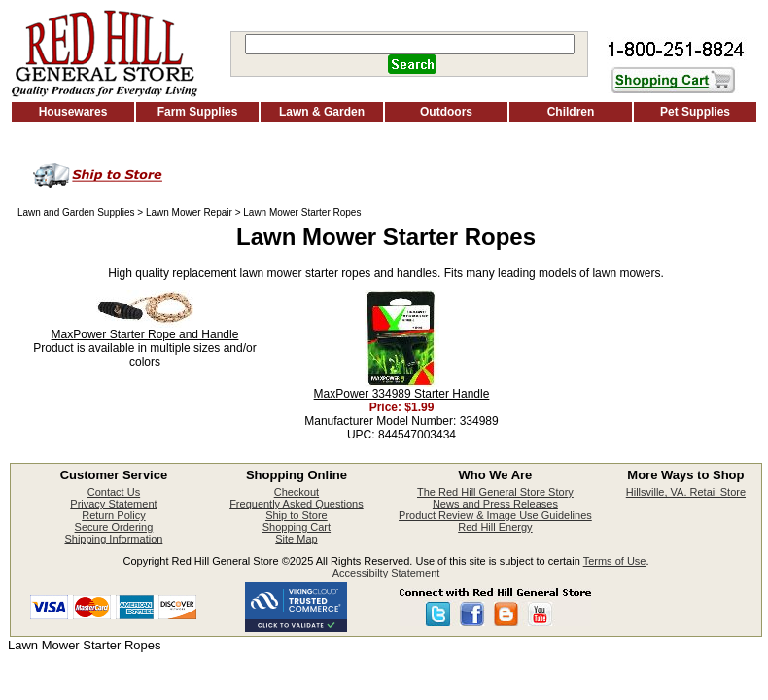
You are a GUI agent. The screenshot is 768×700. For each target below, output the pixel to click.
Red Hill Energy (495, 527)
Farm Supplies (198, 112)
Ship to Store (297, 515)
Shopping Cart (297, 527)
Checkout (297, 492)
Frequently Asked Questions (297, 504)
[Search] (410, 44)
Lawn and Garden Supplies (76, 212)
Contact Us (114, 492)
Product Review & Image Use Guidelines (495, 515)
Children (571, 112)
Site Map (296, 539)
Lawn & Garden (322, 112)
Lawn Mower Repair (189, 212)
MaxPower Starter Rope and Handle (145, 334)
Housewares (73, 112)
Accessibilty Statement (386, 573)
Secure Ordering (114, 527)
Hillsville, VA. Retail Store (686, 492)
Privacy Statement (113, 504)
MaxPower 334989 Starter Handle (402, 394)
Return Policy (113, 515)
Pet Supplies (695, 112)
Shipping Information (113, 539)
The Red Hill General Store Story (495, 492)
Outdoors (446, 112)
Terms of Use (615, 561)
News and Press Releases (495, 504)
